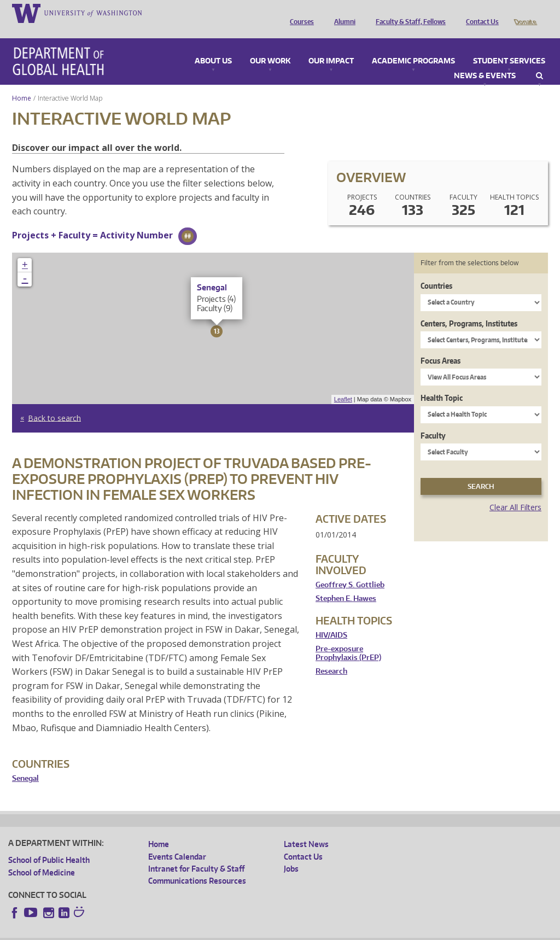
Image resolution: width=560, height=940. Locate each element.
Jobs (291, 853)
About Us (213, 46)
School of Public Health (49, 845)
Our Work (270, 46)
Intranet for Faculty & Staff (196, 853)
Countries (436, 270)
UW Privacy (153, 932)
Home (22, 83)
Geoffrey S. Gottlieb (350, 570)
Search (539, 61)
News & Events (485, 61)
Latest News (306, 829)
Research (331, 656)
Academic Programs (413, 46)
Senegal (25, 763)
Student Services (509, 46)
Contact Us (480, 13)
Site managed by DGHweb (262, 932)
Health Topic (442, 383)
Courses (299, 13)
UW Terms (197, 932)
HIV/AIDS (331, 620)
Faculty (433, 420)
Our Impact (331, 46)
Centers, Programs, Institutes (469, 308)
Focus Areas (441, 345)
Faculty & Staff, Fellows (408, 13)
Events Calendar (177, 841)
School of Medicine (42, 857)
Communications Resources (197, 865)
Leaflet (343, 384)
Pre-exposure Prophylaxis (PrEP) (348, 638)
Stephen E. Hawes (346, 583)
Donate (525, 13)
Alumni (342, 13)
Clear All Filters (515, 492)
